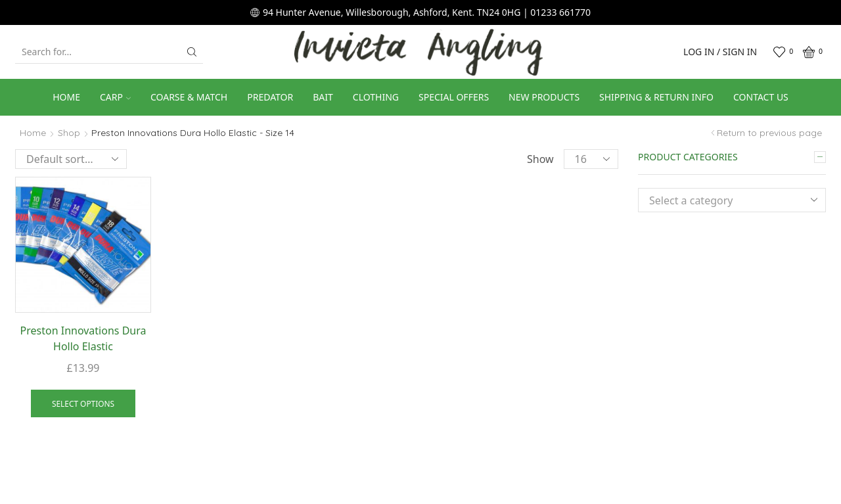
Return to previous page (769, 133)
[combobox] (732, 200)
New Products (544, 97)
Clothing (376, 97)
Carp (115, 97)
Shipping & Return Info (656, 97)
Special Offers (454, 97)
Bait (323, 97)
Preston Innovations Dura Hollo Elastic (83, 338)
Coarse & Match (189, 97)
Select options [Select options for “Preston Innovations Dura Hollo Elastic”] (83, 403)
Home (66, 97)
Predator (270, 97)
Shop (69, 133)
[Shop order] (71, 159)
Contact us (761, 97)
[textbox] (722, 201)
